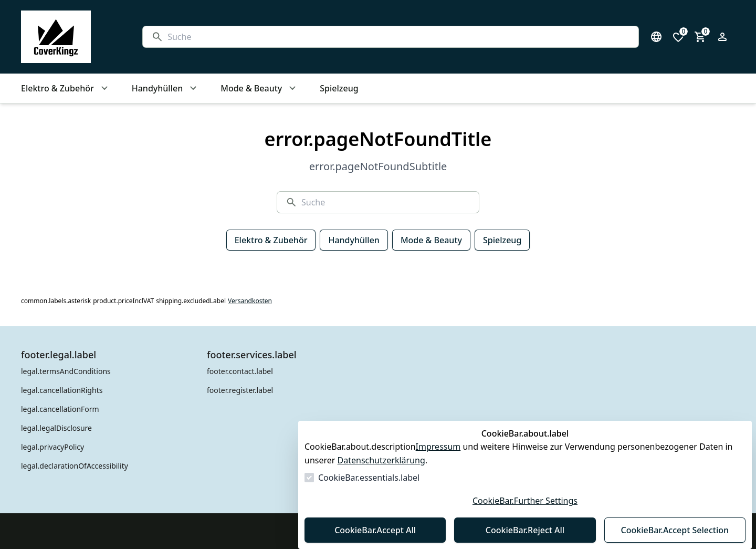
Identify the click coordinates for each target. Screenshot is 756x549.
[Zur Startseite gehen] (71, 37)
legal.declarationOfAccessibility (75, 466)
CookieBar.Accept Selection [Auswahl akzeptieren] (675, 530)
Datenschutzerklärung (381, 460)
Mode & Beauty (431, 240)
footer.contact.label (240, 371)
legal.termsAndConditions (66, 371)
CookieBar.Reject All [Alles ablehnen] (525, 530)
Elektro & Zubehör (271, 240)
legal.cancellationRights (62, 390)
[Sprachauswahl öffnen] (656, 37)
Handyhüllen (354, 240)
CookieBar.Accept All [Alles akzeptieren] (375, 530)
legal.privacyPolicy (52, 447)
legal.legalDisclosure (56, 428)
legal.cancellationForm (60, 409)
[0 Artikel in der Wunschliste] (678, 37)
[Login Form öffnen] (722, 37)
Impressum (438, 447)
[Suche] (399, 37)
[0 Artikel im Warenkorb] (700, 37)
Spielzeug (502, 240)
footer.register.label (240, 390)
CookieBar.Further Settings (525, 501)
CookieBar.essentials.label (369, 478)
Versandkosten (250, 301)
